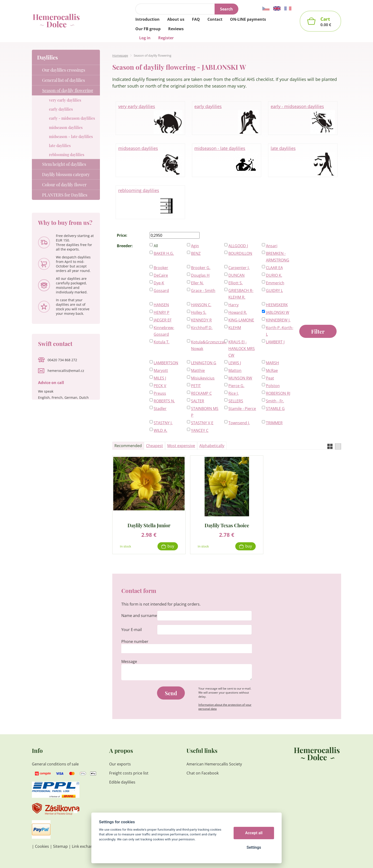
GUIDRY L (274, 291)
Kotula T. (162, 342)
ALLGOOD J (238, 246)
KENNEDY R (201, 320)
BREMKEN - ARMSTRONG (278, 257)
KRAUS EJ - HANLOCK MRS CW (242, 349)
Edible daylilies (122, 782)
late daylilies (303, 160)
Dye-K (159, 283)
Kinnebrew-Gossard (164, 331)
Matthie (198, 370)
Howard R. (238, 312)
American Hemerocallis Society (214, 764)
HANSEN (161, 305)
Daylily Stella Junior (149, 525)
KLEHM (235, 328)
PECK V (160, 386)
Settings (254, 847)
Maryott (161, 370)
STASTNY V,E (202, 423)
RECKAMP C (201, 393)
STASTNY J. (163, 423)
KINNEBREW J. (278, 320)
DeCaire (161, 275)
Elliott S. (236, 283)
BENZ (196, 253)
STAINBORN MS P (205, 412)
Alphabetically (212, 446)
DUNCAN (236, 275)
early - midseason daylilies (303, 118)
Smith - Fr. (275, 401)
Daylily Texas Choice (227, 525)
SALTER (198, 401)
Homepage (120, 55)
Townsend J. (239, 423)
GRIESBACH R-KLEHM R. (241, 294)
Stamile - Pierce (242, 409)
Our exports (120, 764)
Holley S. (199, 312)
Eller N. (197, 283)
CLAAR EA (274, 268)
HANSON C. (201, 305)
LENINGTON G (204, 363)
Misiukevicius (203, 378)
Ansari (272, 246)
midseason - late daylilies (226, 160)
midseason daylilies (150, 160)
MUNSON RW (240, 378)
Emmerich (275, 283)
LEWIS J (235, 363)
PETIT (196, 386)
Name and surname (139, 616)
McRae (272, 370)
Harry (233, 305)
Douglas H (200, 275)
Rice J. (233, 393)
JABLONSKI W (278, 312)
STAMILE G (275, 409)
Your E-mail (132, 630)
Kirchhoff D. (202, 328)
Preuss (160, 393)
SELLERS (236, 401)
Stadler (160, 409)
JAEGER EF (163, 320)
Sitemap (60, 846)
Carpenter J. (239, 268)
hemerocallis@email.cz (66, 371)
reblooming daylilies (150, 202)
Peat (270, 378)
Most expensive (181, 446)
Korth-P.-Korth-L (280, 331)
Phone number (135, 641)
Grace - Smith (203, 291)
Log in (145, 38)
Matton (235, 370)
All (156, 246)
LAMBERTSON (166, 363)
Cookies (42, 846)
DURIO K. (274, 275)
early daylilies (226, 118)
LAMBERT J (275, 342)
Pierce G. (236, 386)
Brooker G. (201, 268)
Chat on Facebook (203, 773)
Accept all (254, 833)
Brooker (161, 268)
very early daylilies (150, 118)
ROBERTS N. (164, 401)
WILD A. (160, 430)
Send (171, 693)
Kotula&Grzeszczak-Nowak (205, 345)
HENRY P (162, 312)
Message (129, 661)
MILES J (160, 378)
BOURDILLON (240, 253)
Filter (318, 331)
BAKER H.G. (164, 253)
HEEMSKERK (277, 305)
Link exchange (84, 846)
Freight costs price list (129, 773)
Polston (273, 386)
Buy (171, 546)
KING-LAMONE (241, 320)
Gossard (161, 291)
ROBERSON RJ (278, 393)
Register (166, 38)
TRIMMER (274, 423)
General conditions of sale (55, 764)
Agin (195, 246)
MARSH (272, 363)
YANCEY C (200, 430)
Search (226, 9)
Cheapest (155, 446)
